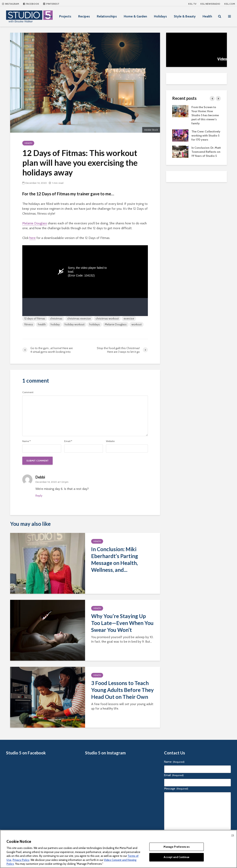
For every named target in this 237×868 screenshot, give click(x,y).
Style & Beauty (185, 16)
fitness (29, 324)
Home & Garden (135, 16)
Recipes (84, 16)
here (33, 238)
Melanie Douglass (35, 223)
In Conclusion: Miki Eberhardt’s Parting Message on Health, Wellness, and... (115, 559)
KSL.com (230, 4)
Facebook (31, 4)
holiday (55, 324)
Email (68, 441)
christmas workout (107, 318)
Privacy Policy (21, 860)
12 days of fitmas (35, 318)
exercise (129, 318)
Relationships (107, 16)
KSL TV (192, 4)
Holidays (160, 16)
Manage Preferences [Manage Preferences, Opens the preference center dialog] (176, 847)
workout (137, 324)
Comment (28, 392)
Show (48, 16)
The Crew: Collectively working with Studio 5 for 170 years (206, 136)
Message (176, 788)
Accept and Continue (176, 857)
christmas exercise (79, 318)
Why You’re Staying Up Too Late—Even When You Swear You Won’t (122, 623)
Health (207, 16)
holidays (95, 324)
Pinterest (51, 4)
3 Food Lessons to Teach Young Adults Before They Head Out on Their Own (122, 690)
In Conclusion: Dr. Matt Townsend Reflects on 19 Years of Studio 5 (206, 152)
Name (26, 441)
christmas (56, 318)
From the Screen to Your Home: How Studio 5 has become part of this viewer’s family (205, 115)
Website (110, 441)
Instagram (11, 4)
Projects (65, 16)
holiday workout (75, 324)
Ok (233, 835)
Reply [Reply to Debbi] (39, 496)
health (42, 324)
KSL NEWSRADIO (210, 4)
